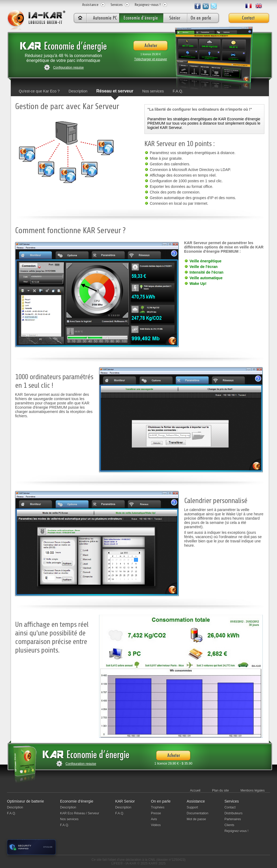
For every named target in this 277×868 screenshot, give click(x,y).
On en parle (161, 801)
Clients (229, 825)
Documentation (197, 813)
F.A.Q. (178, 91)
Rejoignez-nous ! (148, 5)
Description (78, 91)
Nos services (153, 91)
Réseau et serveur (115, 91)
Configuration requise (68, 68)
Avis (154, 819)
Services (117, 5)
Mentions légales (253, 791)
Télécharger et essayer (151, 59)
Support (192, 807)
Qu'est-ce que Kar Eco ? (39, 91)
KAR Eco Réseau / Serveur (80, 813)
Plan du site (220, 791)
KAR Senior (125, 801)
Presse (156, 813)
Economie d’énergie (77, 801)
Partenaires (233, 819)
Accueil (195, 791)
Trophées (158, 807)
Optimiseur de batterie (25, 801)
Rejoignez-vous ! (236, 831)
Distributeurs (233, 813)
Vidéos (156, 825)
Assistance (90, 5)
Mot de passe (196, 819)
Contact (230, 807)
